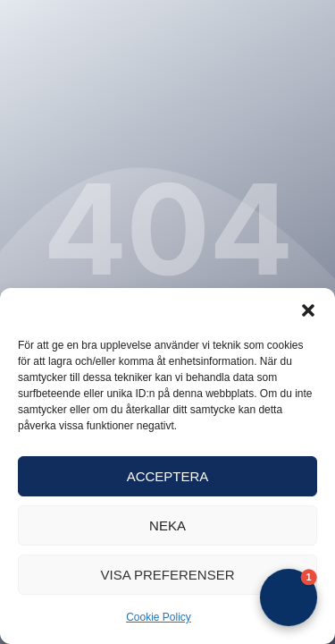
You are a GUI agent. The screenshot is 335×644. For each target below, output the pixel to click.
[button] (308, 310)
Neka (167, 525)
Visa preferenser (167, 575)
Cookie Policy (159, 617)
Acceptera (168, 476)
